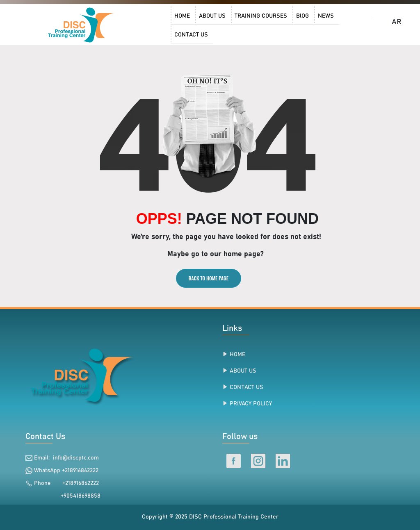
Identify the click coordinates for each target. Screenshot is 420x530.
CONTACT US (247, 387)
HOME (237, 355)
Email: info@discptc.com (66, 458)
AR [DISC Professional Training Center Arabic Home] (397, 22)
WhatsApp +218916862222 (66, 471)
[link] (82, 25)
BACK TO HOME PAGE (209, 278)
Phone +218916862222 (66, 483)
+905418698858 (76, 496)
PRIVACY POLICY (251, 404)
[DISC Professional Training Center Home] (82, 25)
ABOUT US (243, 371)
